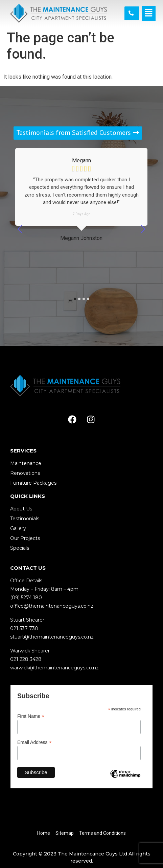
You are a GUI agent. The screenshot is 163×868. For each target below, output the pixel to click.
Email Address (34, 742)
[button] (148, 13)
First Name (31, 716)
